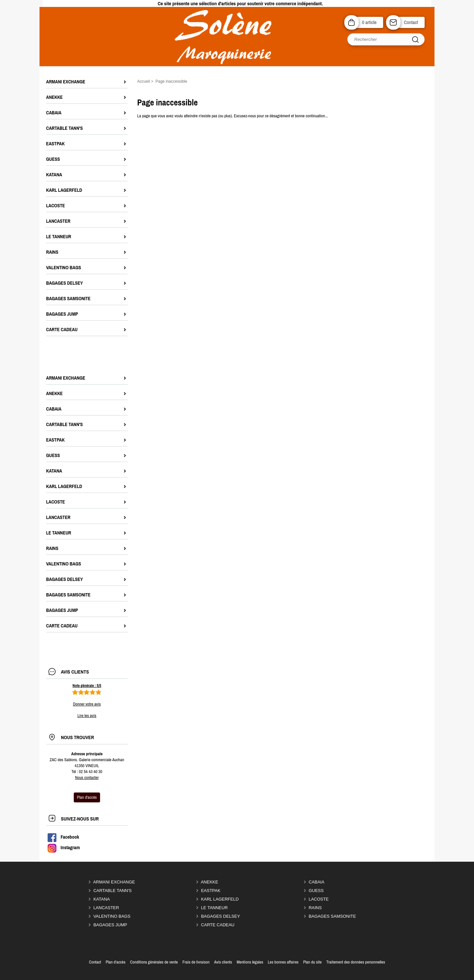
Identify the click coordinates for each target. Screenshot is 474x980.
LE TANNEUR (214, 908)
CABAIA (317, 882)
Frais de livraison (196, 962)
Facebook (63, 837)
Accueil (144, 81)
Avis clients (223, 962)
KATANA (102, 899)
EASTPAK (211, 891)
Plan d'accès (116, 962)
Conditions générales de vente (154, 962)
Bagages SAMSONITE (332, 916)
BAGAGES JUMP (110, 925)
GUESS (316, 891)
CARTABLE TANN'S (113, 891)
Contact (411, 22)
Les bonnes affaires (283, 962)
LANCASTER (106, 908)
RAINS (315, 908)
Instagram (63, 848)
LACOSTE (319, 899)
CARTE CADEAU (218, 925)
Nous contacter (87, 778)
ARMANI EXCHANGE (114, 882)
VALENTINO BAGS (112, 916)
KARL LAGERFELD (220, 899)
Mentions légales (250, 962)
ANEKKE (210, 882)
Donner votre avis (87, 704)
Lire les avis (87, 716)
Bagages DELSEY (221, 916)
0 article (369, 22)
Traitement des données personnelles (356, 962)
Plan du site (312, 962)
